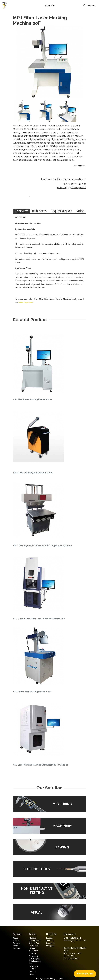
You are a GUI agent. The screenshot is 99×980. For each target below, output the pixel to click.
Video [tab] (80, 211)
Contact (16, 943)
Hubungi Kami (85, 974)
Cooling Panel (35, 941)
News (15, 946)
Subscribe (49, 5)
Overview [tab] (21, 211)
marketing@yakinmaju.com (72, 188)
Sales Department (26, 302)
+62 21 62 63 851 (72, 184)
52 (85, 184)
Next (83, 63)
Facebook (50, 943)
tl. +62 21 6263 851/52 (72, 938)
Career (16, 941)
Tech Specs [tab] (39, 211)
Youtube (50, 941)
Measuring (33, 956)
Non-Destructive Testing (34, 966)
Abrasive (33, 938)
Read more (80, 166)
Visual (32, 974)
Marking (32, 953)
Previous (16, 63)
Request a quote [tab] (61, 211)
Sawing (32, 971)
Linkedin (50, 938)
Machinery (33, 951)
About (15, 938)
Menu (92, 5)
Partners (16, 948)
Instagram (50, 946)
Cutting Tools (35, 943)
